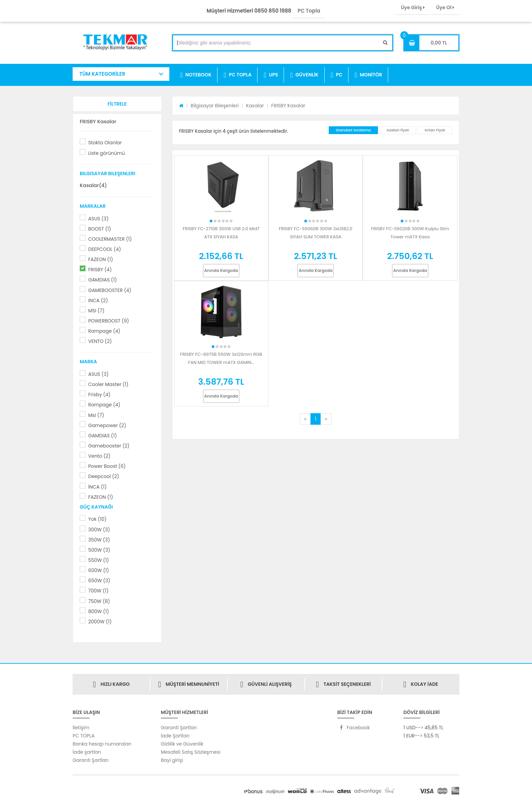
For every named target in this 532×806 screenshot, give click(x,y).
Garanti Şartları (91, 760)
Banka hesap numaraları (102, 744)
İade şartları (87, 752)
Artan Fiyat (435, 130)
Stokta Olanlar (105, 143)
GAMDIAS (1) (102, 280)
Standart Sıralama (354, 130)
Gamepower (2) (107, 425)
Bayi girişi (172, 760)
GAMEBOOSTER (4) (110, 290)
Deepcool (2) (104, 476)
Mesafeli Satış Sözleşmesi (191, 752)
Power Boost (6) (107, 466)
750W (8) (99, 601)
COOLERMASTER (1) (110, 239)
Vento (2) (99, 456)
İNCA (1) (97, 487)
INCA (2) (98, 300)
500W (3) (99, 550)
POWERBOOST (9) (109, 321)
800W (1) (99, 611)
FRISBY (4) (100, 270)
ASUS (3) (98, 219)
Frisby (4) (99, 395)
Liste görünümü (107, 153)
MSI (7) (96, 311)
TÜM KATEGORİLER (102, 74)
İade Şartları (175, 736)
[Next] (326, 419)
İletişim (81, 728)
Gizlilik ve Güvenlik (182, 744)
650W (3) (99, 581)
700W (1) (98, 591)
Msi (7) (96, 415)
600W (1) (99, 570)
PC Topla (309, 11)
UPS (271, 75)
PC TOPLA (237, 75)
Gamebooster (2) (109, 446)
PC (337, 75)
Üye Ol (445, 7)
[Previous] (305, 419)
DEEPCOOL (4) (105, 249)
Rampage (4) (104, 331)
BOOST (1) (100, 229)
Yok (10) (97, 519)
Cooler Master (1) (108, 384)
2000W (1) (100, 622)
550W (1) (99, 560)
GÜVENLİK (304, 75)
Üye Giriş (413, 7)
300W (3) (99, 530)
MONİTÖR (368, 75)
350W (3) (99, 540)
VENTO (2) (100, 341)
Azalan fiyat (398, 130)
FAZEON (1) (101, 259)
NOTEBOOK (196, 75)
